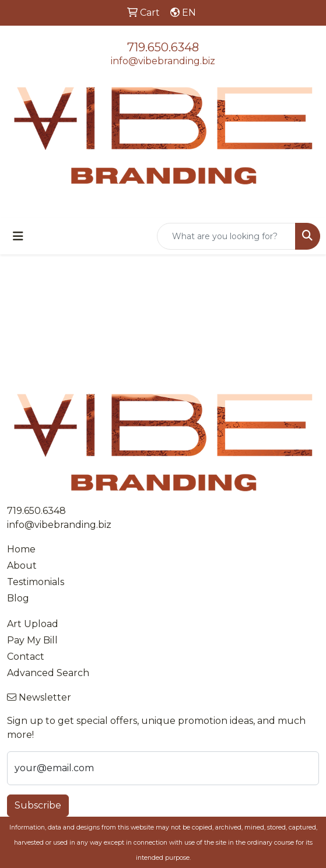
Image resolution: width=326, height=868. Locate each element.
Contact (26, 657)
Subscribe (38, 805)
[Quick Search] (226, 236)
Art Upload (33, 624)
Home (21, 549)
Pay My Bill (32, 640)
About (22, 566)
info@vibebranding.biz (163, 61)
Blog (18, 598)
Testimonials (36, 582)
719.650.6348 (163, 47)
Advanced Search (48, 673)
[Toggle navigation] (18, 236)
